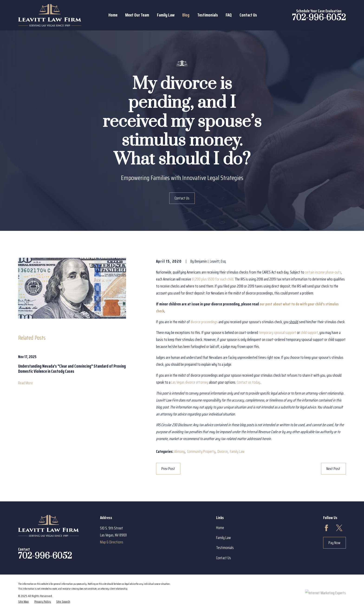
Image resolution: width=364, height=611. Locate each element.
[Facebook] (326, 528)
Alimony (180, 451)
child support (309, 333)
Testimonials (225, 548)
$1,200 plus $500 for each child (213, 279)
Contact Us (182, 198)
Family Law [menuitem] (166, 15)
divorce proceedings (204, 322)
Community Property (201, 451)
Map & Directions (112, 542)
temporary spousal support (277, 333)
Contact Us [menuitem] (248, 15)
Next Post (333, 469)
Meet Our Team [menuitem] (137, 15)
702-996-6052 (319, 18)
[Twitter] (339, 528)
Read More (25, 383)
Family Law (237, 451)
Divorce (223, 451)
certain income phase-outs (323, 272)
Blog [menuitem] (186, 15)
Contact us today (249, 382)
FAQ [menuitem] (229, 15)
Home (220, 528)
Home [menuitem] (113, 15)
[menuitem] (23, 601)
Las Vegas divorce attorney (190, 382)
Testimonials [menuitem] (208, 15)
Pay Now (334, 543)
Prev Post (168, 469)
